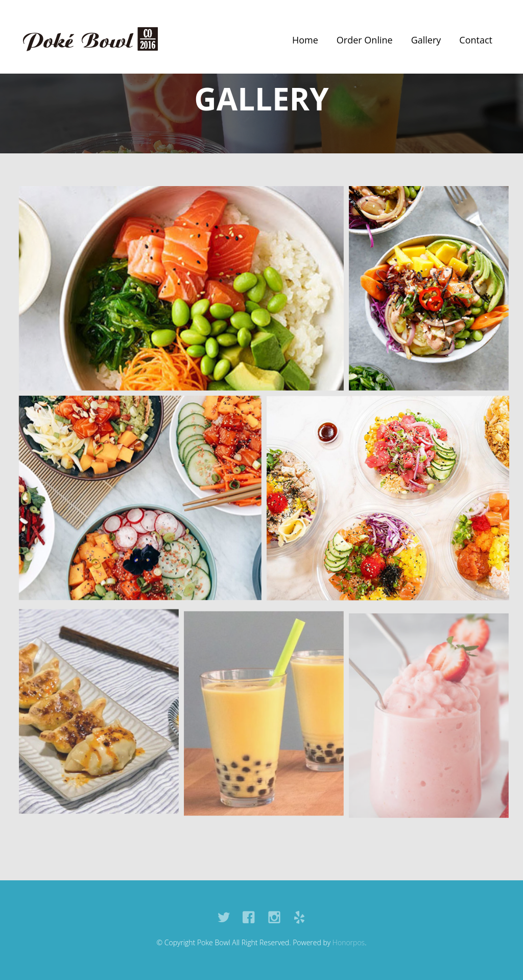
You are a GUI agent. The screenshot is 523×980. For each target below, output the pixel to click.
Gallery (426, 40)
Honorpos (349, 942)
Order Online (365, 40)
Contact (476, 40)
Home (305, 40)
